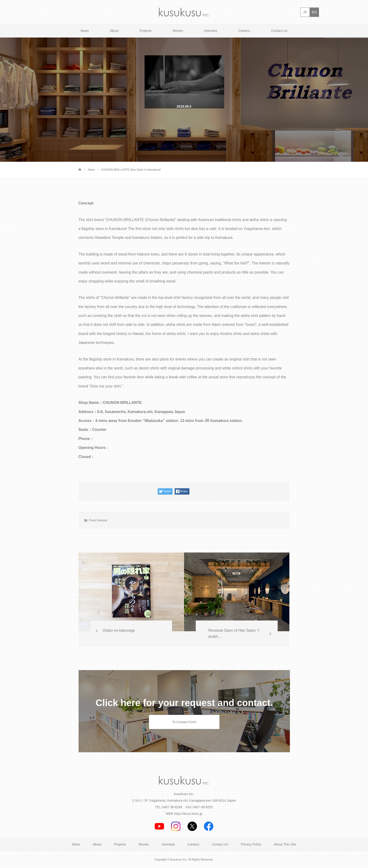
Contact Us (279, 31)
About (114, 31)
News (85, 31)
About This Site (285, 844)
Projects (146, 31)
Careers (244, 31)
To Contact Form (184, 722)
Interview (211, 31)
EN (314, 12)
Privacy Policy (251, 844)
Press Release (98, 520)
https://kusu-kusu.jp (188, 814)
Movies (178, 31)
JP (305, 12)
